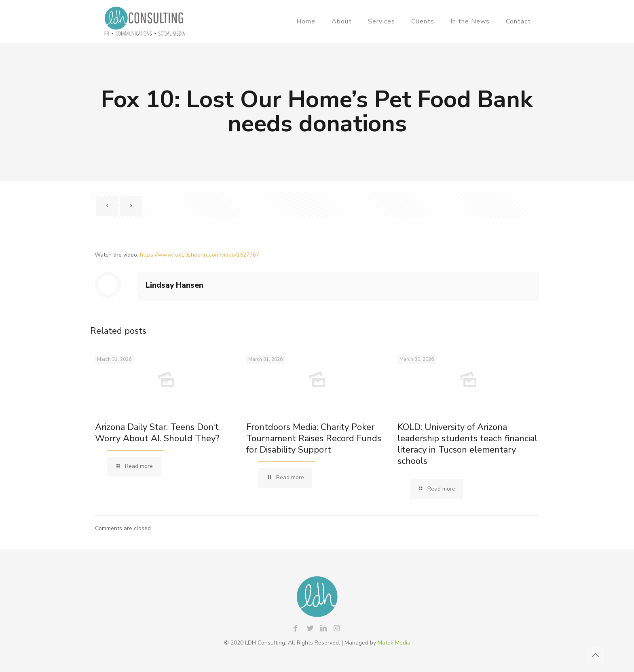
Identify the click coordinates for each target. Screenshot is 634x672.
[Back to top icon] (595, 655)
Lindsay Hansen (174, 285)
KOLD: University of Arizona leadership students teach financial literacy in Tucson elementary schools (467, 444)
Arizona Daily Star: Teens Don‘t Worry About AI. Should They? (157, 433)
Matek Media (394, 643)
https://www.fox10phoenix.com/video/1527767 (200, 255)
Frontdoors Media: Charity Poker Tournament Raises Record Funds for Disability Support (314, 438)
